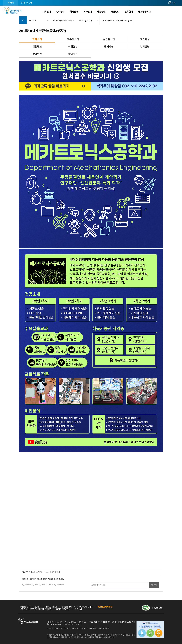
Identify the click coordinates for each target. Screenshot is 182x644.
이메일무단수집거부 (85, 607)
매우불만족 (61, 584)
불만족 (51, 584)
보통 (43, 584)
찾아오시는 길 (51, 607)
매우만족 (28, 584)
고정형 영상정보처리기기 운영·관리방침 (36, 609)
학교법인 (11, 3)
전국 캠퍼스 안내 (26, 3)
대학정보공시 (25, 607)
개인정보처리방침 (105, 607)
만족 (36, 584)
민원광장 (78, 609)
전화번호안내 (67, 607)
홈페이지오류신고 (63, 609)
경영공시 (38, 607)
